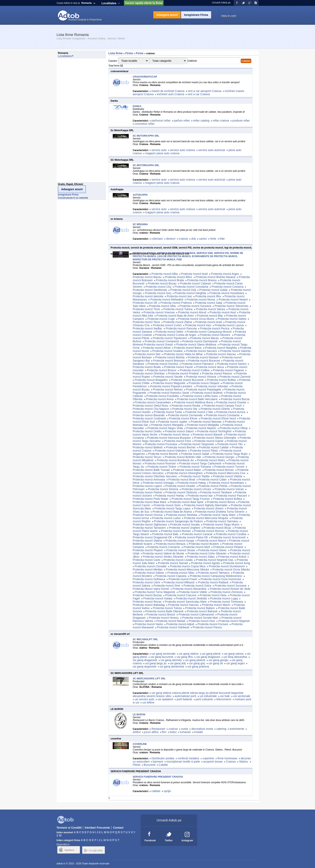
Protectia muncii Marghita (221, 348)
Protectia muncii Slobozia (181, 492)
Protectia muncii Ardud (232, 557)
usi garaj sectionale (164, 654)
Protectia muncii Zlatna (178, 322)
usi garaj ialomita (171, 660)
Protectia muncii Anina (160, 399)
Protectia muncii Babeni (200, 608)
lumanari (185, 732)
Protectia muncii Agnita (205, 563)
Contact (118, 828)
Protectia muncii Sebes (232, 319)
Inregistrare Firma (196, 15)
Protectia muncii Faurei (178, 367)
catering (221, 729)
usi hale (225, 696)
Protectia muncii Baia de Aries (175, 316)
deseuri (171, 239)
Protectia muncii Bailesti (148, 447)
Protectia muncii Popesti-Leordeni (171, 386)
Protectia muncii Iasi (179, 296)
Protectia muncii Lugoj (224, 598)
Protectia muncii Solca (197, 586)
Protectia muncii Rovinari (160, 463)
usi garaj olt (216, 663)
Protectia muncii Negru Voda (165, 428)
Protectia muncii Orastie (180, 486)
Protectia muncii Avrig (236, 563)
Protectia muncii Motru (211, 460)
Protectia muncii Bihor (178, 277)
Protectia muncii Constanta (191, 287)
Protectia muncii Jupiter (173, 422)
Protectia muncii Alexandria (189, 589)
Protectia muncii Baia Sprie (186, 502)
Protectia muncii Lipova (229, 325)
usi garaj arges (235, 663)
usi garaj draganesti (145, 660)
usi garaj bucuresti (162, 657)
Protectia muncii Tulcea (178, 309)
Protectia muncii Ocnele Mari (200, 618)
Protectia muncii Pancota (181, 328)
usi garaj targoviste (145, 667)
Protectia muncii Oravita (231, 402)
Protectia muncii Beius (188, 348)
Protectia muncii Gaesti (209, 441)
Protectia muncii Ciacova (181, 595)
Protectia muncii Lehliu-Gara (200, 396)
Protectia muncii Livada (178, 560)
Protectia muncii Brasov (202, 280)
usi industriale (208, 696)
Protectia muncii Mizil (197, 547)
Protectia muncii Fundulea (163, 396)
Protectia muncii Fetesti (147, 492)
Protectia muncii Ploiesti (228, 547)
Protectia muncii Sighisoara (150, 524)
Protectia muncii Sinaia (180, 550)
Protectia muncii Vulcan (229, 489)
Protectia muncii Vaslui (149, 624)
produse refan (241, 121)
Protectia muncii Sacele (168, 377)
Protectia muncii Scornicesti (228, 537)
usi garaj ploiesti (195, 660)
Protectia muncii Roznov (209, 531)
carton (203, 239)
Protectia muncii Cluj (159, 287)
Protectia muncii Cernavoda (185, 415)
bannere (158, 762)
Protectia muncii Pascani (232, 496)
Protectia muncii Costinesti (149, 418)
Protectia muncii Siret (167, 586)
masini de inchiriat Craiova (168, 91)
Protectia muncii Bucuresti (187, 380)
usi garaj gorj (197, 663)
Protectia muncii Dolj (183, 290)
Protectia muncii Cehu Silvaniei (207, 553)
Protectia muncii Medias (148, 569)
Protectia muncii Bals (165, 534)
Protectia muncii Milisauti (179, 582)
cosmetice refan (145, 124)
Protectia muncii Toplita (195, 476)
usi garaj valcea (234, 654)
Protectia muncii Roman (176, 531)
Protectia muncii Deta (213, 595)
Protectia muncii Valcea (210, 309)
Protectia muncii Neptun (201, 428)
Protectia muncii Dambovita (150, 290)
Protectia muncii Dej (185, 409)
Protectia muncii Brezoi (161, 614)
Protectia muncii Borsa (221, 502)
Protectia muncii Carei (147, 560)
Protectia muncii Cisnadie (151, 566)
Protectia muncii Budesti (207, 393)
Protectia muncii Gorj (158, 293)
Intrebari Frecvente (97, 828)
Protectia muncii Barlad (171, 621)
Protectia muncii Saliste (149, 573)
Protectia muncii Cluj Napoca (151, 409)
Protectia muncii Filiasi (204, 451)
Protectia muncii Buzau (162, 283)
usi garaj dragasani (208, 657)
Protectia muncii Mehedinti (167, 300)
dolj (193, 239)
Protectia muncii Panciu (207, 627)
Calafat (164, 765)
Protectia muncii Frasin (183, 579)
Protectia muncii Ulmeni (209, 508)
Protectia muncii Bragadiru (151, 380)
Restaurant (158, 729)
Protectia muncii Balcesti (202, 611)
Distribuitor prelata (163, 758)
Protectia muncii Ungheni (185, 528)
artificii (137, 732)
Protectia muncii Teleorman (232, 306)
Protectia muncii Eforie (183, 418)
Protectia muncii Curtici (167, 325)
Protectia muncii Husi (202, 621)
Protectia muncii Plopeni (148, 550)
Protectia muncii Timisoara (227, 602)
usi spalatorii (165, 699)
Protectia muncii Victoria (201, 377)
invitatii (198, 732)
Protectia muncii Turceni (229, 467)
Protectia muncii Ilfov (208, 296)
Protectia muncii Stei (148, 354)
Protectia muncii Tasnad (173, 563)
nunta (185, 729)
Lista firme (116, 53)
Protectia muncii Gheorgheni (185, 473)
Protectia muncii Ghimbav (149, 373)
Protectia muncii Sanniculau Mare (186, 602)
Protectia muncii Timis (146, 309)
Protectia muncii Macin (216, 605)
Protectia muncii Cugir (161, 319)
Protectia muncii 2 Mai (199, 412)
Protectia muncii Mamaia (206, 422)
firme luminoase (228, 758)
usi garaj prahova (198, 667)
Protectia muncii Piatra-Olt (191, 537)
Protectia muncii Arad (194, 274)
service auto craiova (183, 150)
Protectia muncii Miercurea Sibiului (188, 569)
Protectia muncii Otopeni (204, 383)
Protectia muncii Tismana (195, 467)
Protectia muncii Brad (182, 479)
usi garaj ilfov (185, 657)
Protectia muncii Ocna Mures (196, 319)
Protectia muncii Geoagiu (158, 483)
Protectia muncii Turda (168, 412)
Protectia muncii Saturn (179, 431)
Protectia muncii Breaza (170, 544)
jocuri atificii (151, 732)
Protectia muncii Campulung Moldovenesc (216, 576)
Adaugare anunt (167, 15)
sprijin (167, 791)
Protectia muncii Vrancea (159, 312)
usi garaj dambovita (172, 667)
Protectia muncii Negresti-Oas (215, 560)
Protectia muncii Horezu (164, 618)
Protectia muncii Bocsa (235, 399)
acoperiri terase (213, 762)
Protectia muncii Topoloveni (170, 338)
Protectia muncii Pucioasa (161, 444)
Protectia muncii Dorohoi (163, 364)
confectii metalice (188, 758)
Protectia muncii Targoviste (197, 444)
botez (173, 732)
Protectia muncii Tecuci (147, 457)
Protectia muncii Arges (225, 274)
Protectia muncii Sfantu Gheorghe (215, 438)
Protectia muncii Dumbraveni (227, 566)
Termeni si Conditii (69, 828)
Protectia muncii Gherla (215, 409)
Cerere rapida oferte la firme (144, 3)
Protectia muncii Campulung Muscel (209, 332)
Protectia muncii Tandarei (216, 492)
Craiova (231, 762)
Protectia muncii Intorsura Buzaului (169, 438)
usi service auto (145, 699)
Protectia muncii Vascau (221, 354)
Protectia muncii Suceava (195, 306)
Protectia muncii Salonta (235, 351)
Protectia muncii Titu (230, 444)
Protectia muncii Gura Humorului (221, 579)
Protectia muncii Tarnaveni (149, 528)
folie (222, 239)
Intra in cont (229, 16)
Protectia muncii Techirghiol (214, 431)
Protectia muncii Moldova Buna (193, 402)
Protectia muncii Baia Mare (150, 502)
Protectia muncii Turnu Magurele (155, 592)
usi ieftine (148, 702)
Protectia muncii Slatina (147, 541)
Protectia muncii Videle (193, 592)
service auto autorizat (212, 150)
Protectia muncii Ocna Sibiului (231, 569)
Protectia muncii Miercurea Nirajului (206, 518)
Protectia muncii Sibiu (163, 306)
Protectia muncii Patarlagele (204, 390)
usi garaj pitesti (211, 654)
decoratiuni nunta (202, 729)
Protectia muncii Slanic (212, 550)
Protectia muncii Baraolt (208, 435)
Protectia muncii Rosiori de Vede (230, 589)
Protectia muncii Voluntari (212, 386)
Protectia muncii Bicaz (217, 528)
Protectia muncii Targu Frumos (191, 499)
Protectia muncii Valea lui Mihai (183, 354)
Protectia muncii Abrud (192, 312)
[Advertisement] (73, 121)
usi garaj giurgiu (218, 660)
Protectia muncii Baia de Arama (172, 512)
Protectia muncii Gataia (158, 598)
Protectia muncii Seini (167, 505)
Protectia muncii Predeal (183, 373)
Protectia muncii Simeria (163, 489)
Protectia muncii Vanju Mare (218, 515)
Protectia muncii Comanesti (162, 341)
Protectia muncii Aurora (231, 412)
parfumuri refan (161, 121)
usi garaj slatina (189, 654)
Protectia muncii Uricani (196, 489)
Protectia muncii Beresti (163, 454)
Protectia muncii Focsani (213, 624)
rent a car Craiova (199, 94)
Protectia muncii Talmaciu (214, 573)
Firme (130, 53)
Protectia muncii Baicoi (212, 541)
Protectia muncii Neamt (233, 300)
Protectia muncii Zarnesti (235, 377)
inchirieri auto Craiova (170, 94)
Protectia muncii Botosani (169, 361)
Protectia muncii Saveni (232, 364)
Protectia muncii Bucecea (204, 361)
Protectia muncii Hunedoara (227, 293)
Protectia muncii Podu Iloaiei (151, 499)
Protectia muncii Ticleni (162, 467)
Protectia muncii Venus (175, 435)
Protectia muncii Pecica (215, 328)
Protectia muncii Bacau (147, 277)
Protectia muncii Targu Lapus (172, 508)
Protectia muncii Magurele (169, 383)
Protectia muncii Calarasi (195, 283)
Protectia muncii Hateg (192, 483)
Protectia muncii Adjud (180, 624)
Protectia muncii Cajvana (171, 576)
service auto (159, 150)
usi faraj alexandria (235, 657)
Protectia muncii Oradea (167, 351)
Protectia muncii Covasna (228, 287)
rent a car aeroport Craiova (205, 91)
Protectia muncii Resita (186, 406)
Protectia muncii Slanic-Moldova (196, 345)
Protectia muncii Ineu (198, 325)
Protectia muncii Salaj (209, 303)
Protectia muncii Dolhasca (149, 579)
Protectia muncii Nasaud (203, 357)
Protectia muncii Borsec (219, 470)
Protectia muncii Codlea (195, 370)
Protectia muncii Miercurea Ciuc (226, 473)
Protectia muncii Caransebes (153, 402)
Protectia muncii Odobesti (173, 627)
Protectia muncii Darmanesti (200, 341)
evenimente (237, 729)
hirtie (213, 239)
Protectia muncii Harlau (170, 496)
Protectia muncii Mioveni (215, 335)
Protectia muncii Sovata (185, 524)
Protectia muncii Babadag (149, 605)
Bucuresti (149, 765)
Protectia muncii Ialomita (148, 296)
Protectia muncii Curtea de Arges (176, 335)
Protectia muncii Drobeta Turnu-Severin (220, 512)
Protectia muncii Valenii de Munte (163, 553)
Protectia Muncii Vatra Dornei (151, 589)
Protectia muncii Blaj (210, 316)
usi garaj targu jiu (156, 663)
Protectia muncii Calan (213, 479)
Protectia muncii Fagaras (228, 370)
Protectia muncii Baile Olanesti (164, 611)
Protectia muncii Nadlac (148, 328)
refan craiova (221, 121)
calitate (156, 791)
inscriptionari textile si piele (183, 762)
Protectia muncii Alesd (157, 348)
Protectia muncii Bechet (181, 447)
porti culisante (204, 699)
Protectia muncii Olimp (234, 428)
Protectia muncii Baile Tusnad (151, 470)
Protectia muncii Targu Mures (221, 524)
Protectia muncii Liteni (147, 582)
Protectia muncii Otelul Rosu (151, 406)
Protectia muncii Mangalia (167, 425)
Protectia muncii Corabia (231, 534)
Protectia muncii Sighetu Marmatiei (206, 505)
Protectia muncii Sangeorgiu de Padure (178, 521)
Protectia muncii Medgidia (203, 425)
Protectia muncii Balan (187, 470)
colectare (157, 239)
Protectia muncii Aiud (223, 312)
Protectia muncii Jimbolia (191, 598)
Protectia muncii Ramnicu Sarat (169, 393)
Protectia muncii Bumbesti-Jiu (175, 460)
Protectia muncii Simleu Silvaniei (163, 557)
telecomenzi (224, 699)
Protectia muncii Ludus (166, 518)
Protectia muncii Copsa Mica (188, 566)
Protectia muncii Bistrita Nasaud (215, 277)
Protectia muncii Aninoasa (149, 479)
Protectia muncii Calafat (214, 447)
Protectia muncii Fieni (178, 441)
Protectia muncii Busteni (204, 544)
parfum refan (182, 121)
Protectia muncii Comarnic (164, 547)
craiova (183, 239)
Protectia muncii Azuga (180, 541)
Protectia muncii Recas (147, 602)
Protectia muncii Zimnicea (227, 592)
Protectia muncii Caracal (197, 534)
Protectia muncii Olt (145, 303)
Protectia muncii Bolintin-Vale (183, 457)
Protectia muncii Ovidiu (147, 431)
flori (164, 732)
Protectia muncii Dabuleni (171, 451)
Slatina (244, 762)
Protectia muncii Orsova (148, 515)
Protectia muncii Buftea (221, 380)
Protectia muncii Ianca (210, 367)
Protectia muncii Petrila (213, 486)
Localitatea (109, 3)
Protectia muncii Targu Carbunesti (200, 463)
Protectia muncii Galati (213, 290)
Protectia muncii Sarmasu (222, 521)
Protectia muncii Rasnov (217, 373)
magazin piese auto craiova (162, 153)
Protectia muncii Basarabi (149, 415)
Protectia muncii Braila (170, 280)
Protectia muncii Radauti (213, 582)
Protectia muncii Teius (146, 322)
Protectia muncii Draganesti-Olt (152, 537)
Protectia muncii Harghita (190, 293)
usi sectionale (242, 696)
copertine (208, 758)
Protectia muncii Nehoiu (168, 390)
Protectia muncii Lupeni (147, 486)
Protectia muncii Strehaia (182, 515)
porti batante (184, 699)
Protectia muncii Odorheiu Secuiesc (155, 476)
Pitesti (137, 765)
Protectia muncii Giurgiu (219, 457)
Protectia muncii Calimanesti (196, 614)
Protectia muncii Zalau (201, 557)
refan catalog (201, 121)
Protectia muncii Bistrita (170, 357)
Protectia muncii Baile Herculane (197, 399)
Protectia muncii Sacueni (201, 351)
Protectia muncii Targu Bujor (230, 454)
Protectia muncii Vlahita (227, 476)
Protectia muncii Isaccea (183, 605)
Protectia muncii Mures (201, 300)
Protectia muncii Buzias (147, 595)
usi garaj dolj (178, 663)
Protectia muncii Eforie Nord (218, 418)
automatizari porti (185, 696)
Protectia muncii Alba (165, 274)
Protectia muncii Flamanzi (197, 364)
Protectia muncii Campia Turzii (223, 406)
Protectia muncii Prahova (176, 303)
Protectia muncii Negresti (234, 621)
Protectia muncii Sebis (169, 332)
